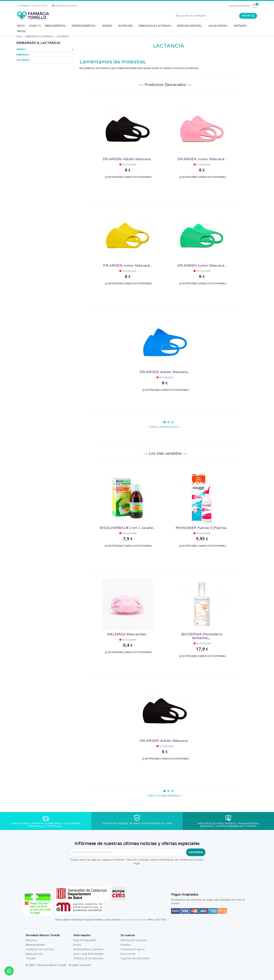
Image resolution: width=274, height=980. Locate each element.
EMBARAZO (23, 55)
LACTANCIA (23, 60)
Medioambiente (35, 945)
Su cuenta (128, 935)
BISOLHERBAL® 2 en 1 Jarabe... (128, 528)
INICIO (21, 26)
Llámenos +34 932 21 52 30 (32, 6)
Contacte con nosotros (65, 6)
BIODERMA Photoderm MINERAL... (202, 636)
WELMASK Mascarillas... (128, 634)
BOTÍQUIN (241, 26)
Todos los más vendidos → (165, 796)
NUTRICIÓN (126, 26)
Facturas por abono (133, 949)
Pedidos (126, 945)
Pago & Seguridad (84, 940)
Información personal (134, 940)
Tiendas (31, 958)
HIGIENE (108, 26)
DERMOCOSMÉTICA (85, 26)
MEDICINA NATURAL (191, 26)
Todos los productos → (165, 427)
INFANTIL (21, 49)
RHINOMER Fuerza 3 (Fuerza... (202, 528)
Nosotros (31, 940)
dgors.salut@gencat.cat (134, 920)
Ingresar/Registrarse (239, 6)
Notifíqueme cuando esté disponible (128, 177)
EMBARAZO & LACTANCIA (156, 26)
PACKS (21, 31)
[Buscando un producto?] (215, 16)
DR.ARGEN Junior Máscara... (202, 159)
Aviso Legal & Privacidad (88, 954)
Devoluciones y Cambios (88, 949)
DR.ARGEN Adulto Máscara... (128, 159)
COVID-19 (35, 26)
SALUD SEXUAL (219, 26)
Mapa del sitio (34, 954)
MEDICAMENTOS (56, 26)
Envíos (77, 945)
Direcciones (128, 954)
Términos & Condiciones (88, 958)
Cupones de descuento (135, 958)
